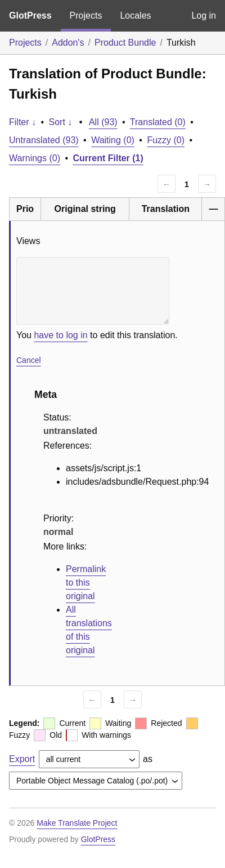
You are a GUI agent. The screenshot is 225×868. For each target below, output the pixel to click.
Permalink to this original (86, 583)
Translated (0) (158, 122)
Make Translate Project (77, 823)
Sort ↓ (61, 122)
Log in (204, 15)
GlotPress (30, 15)
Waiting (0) (113, 140)
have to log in (60, 335)
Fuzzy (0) (166, 140)
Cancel (29, 360)
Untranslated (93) (44, 140)
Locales (135, 15)
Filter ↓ (22, 122)
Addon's (68, 43)
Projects (86, 15)
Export (22, 759)
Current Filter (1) (108, 158)
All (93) (103, 122)
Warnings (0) (35, 158)
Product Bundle (125, 43)
